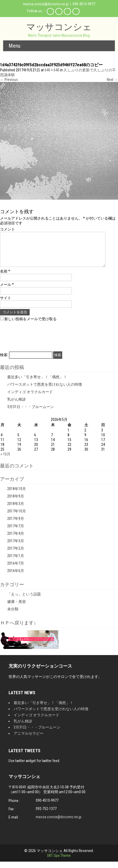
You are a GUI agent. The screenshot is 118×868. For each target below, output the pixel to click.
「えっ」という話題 (24, 600)
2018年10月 (17, 495)
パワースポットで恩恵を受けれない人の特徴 (45, 391)
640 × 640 (52, 70)
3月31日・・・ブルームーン (31, 413)
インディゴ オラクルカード (30, 398)
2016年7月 (16, 570)
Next (112, 80)
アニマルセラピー (29, 740)
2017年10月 (17, 517)
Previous (9, 80)
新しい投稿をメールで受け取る (30, 325)
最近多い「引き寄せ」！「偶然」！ (37, 383)
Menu (14, 46)
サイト (6, 304)
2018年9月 (16, 503)
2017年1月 (16, 562)
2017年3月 (16, 547)
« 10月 (5, 460)
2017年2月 (16, 555)
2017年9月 (16, 525)
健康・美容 (17, 608)
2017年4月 (16, 540)
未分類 (13, 615)
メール (7, 291)
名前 (5, 278)
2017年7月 (16, 532)
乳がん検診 (17, 406)
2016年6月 (16, 577)
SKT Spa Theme (59, 862)
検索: (4, 361)
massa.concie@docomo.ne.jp (46, 4)
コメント (7, 229)
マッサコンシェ (59, 27)
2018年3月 (16, 510)
